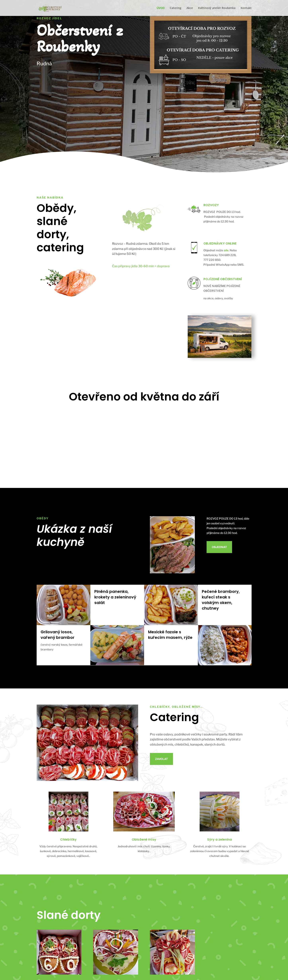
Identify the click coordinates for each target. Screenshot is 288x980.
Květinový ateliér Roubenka (217, 8)
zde (226, 250)
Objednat (219, 547)
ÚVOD (161, 8)
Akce (190, 8)
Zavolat (161, 759)
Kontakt (246, 8)
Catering (176, 8)
